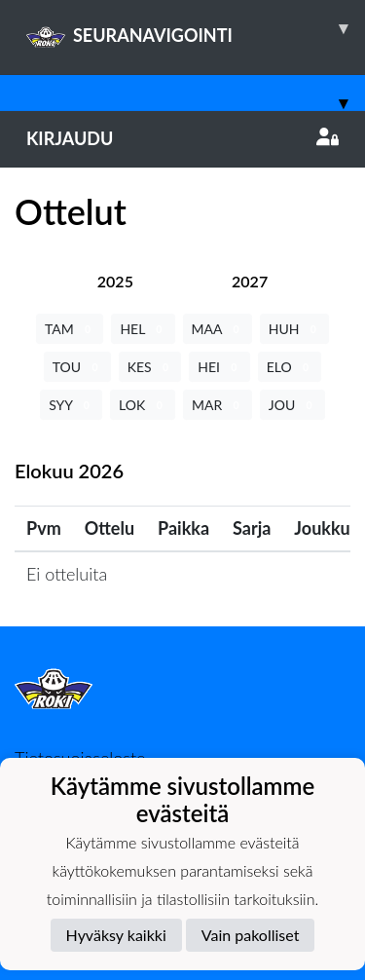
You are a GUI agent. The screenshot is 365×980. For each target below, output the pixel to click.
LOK (143, 405)
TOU (77, 367)
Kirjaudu (182, 138)
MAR (218, 405)
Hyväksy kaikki (116, 935)
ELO (290, 367)
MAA (218, 329)
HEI (219, 367)
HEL (143, 329)
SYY (71, 405)
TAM (70, 329)
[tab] (115, 281)
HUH (294, 329)
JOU (292, 405)
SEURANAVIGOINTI (196, 28)
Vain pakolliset (251, 935)
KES (150, 367)
